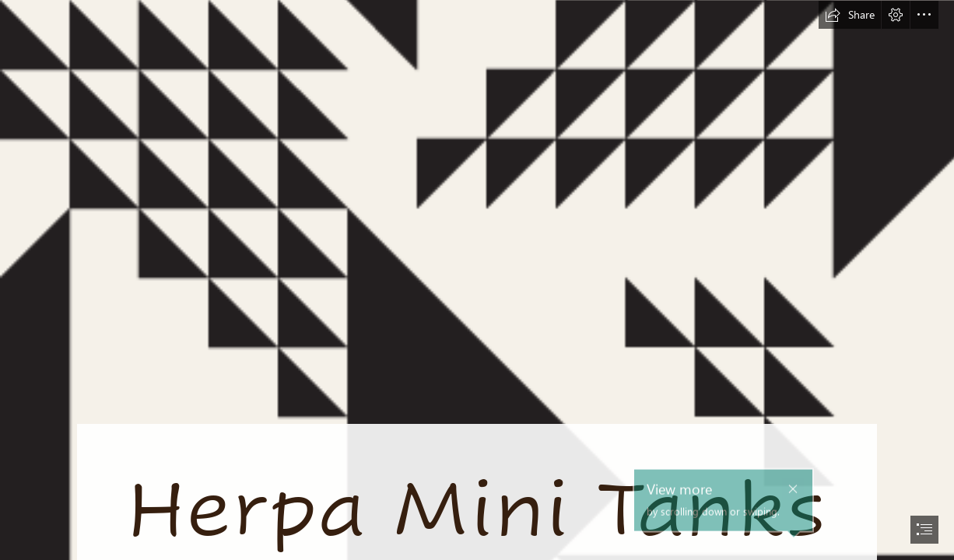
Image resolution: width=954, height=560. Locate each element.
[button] (850, 15)
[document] (477, 280)
